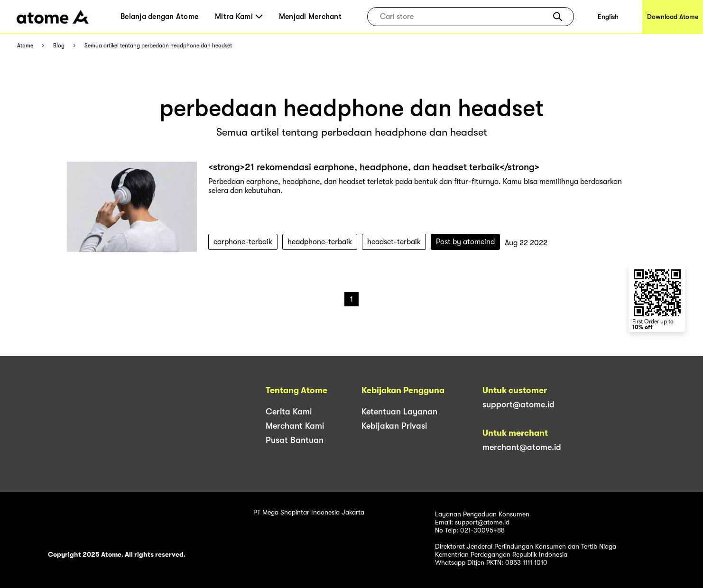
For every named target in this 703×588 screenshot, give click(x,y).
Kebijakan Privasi (394, 426)
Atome (25, 46)
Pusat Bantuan (295, 440)
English (608, 17)
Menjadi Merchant (310, 17)
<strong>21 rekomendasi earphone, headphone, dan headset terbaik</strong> (374, 167)
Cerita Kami (289, 412)
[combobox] (464, 17)
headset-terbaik (394, 242)
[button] (558, 17)
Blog (59, 46)
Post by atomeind (465, 242)
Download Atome (673, 17)
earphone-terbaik (243, 242)
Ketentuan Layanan (399, 412)
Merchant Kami (295, 426)
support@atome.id (518, 404)
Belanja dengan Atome (159, 17)
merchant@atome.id (522, 447)
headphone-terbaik (320, 242)
